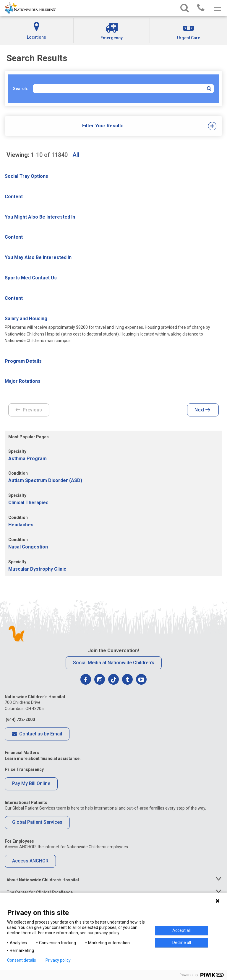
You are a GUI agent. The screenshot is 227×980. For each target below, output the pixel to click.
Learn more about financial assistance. (43, 758)
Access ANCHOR (30, 861)
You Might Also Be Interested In (40, 217)
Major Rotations (23, 381)
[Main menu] (217, 8)
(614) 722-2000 (20, 719)
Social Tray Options (26, 176)
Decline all (182, 942)
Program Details (23, 361)
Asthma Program (27, 459)
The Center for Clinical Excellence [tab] (40, 892)
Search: (21, 89)
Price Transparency (24, 769)
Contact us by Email (37, 734)
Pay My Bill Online (31, 783)
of (49, 155)
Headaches (21, 525)
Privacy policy (58, 960)
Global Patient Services (37, 822)
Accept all (181, 930)
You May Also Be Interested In (38, 257)
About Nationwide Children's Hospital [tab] (43, 880)
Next (202, 410)
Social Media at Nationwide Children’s (114, 663)
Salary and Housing (26, 319)
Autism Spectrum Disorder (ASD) (45, 480)
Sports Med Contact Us (31, 278)
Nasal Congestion (28, 547)
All (76, 155)
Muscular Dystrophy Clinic (37, 569)
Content (14, 197)
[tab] (103, 126)
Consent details (22, 960)
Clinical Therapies (28, 503)
